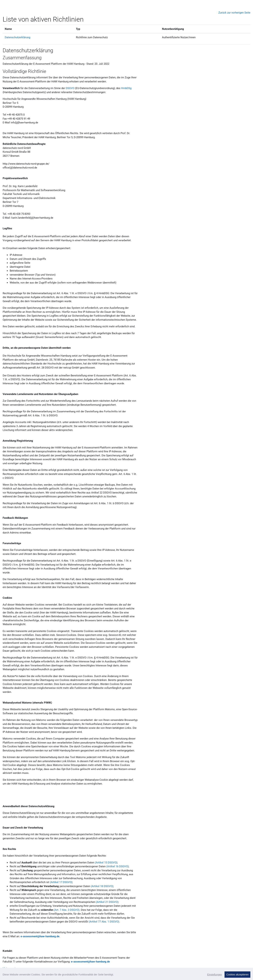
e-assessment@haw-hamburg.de (40, 936)
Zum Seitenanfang (237, 975)
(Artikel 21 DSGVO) (107, 902)
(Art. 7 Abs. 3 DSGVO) (67, 910)
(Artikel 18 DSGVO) (102, 886)
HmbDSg (126, 88)
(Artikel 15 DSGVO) (106, 863)
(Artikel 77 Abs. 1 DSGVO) (104, 922)
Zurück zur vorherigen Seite (234, 13)
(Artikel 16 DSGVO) (117, 866)
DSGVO (70, 88)
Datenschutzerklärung (17, 37)
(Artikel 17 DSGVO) (61, 882)
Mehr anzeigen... (12, 968)
